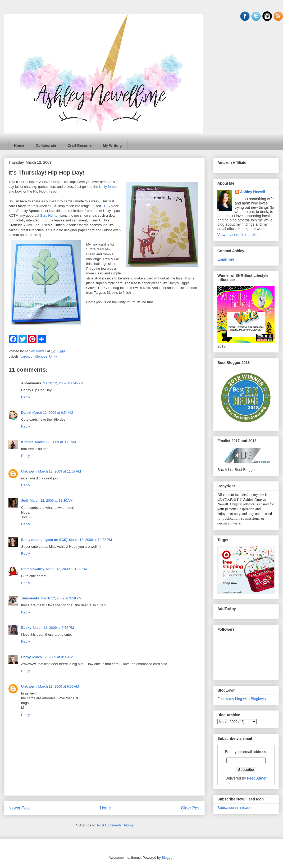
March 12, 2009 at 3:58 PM (61, 598)
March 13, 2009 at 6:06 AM (59, 686)
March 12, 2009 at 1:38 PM (66, 569)
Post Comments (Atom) (115, 825)
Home (19, 145)
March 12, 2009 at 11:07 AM (60, 471)
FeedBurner (257, 778)
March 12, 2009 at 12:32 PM (90, 540)
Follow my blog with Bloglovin (242, 699)
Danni (26, 413)
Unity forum (108, 187)
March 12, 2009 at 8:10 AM (56, 442)
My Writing (112, 145)
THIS (106, 206)
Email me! (226, 259)
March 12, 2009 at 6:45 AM (63, 383)
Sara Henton (50, 215)
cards (25, 356)
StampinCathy (33, 569)
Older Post (191, 808)
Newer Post (19, 808)
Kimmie (27, 442)
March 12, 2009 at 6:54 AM (53, 413)
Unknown (29, 471)
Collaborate (46, 145)
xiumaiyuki (30, 598)
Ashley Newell (253, 192)
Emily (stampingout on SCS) (44, 540)
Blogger (167, 858)
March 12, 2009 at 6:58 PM (53, 628)
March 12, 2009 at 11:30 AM (51, 500)
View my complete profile (238, 235)
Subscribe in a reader (235, 808)
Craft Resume (79, 145)
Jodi (25, 500)
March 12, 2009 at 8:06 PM (53, 657)
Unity (53, 356)
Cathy (26, 657)
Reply (26, 397)
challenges (39, 356)
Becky (26, 628)
